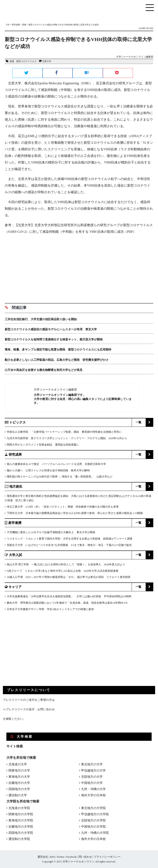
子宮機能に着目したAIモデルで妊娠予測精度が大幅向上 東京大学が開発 (51, 532)
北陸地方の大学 (92, 777)
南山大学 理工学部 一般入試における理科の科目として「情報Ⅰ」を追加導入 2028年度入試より (66, 564)
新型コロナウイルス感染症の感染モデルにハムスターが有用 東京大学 (51, 329)
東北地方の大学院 (93, 808)
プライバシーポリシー (107, 857)
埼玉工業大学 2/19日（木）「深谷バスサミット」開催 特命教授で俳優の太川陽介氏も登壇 (63, 507)
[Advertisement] (79, 267)
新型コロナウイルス (26, 61)
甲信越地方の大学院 (95, 814)
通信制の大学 (18, 795)
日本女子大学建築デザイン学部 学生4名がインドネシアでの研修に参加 (50, 609)
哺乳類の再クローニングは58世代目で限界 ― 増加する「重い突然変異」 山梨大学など (60, 477)
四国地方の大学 (19, 789)
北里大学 (47, 61)
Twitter (60, 857)
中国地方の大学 (92, 783)
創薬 (12, 61)
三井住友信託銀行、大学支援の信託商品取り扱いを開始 (41, 319)
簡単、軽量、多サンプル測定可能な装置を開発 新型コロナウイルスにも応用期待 (58, 350)
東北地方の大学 (92, 764)
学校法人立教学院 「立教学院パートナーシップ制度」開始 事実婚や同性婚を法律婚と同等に (64, 432)
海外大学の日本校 (93, 795)
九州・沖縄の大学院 (95, 833)
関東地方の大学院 (21, 814)
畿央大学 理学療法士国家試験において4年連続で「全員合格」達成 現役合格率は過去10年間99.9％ (67, 603)
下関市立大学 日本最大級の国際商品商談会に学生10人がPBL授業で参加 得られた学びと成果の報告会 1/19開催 (75, 513)
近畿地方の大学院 (21, 827)
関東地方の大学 (19, 770)
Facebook (71, 857)
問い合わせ (85, 857)
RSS (52, 857)
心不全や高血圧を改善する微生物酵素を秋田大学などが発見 (44, 370)
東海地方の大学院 (21, 820)
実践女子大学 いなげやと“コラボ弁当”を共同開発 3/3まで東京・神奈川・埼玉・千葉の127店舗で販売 (69, 545)
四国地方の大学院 (21, 833)
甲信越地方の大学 (93, 770)
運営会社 (43, 857)
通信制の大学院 (19, 839)
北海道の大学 (18, 764)
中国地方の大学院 (93, 827)
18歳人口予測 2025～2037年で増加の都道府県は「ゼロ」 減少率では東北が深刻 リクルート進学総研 (69, 577)
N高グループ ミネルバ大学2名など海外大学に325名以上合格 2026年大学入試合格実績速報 (63, 571)
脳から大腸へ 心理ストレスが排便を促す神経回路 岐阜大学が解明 (48, 470)
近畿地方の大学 (19, 783)
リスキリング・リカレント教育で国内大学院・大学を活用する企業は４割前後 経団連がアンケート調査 (70, 539)
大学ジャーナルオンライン (79, 862)
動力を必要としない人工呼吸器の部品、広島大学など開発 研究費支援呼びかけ (58, 360)
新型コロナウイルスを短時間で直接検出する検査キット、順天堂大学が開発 (54, 339)
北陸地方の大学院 (93, 820)
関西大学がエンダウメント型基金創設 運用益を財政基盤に (43, 445)
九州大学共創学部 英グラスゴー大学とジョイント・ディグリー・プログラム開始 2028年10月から (67, 438)
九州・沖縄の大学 (93, 789)
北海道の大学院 (19, 808)
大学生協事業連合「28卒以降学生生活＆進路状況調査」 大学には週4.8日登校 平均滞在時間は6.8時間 (69, 596)
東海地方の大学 (19, 777)
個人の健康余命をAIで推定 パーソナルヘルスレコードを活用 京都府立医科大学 (56, 464)
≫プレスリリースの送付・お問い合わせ (29, 709)
